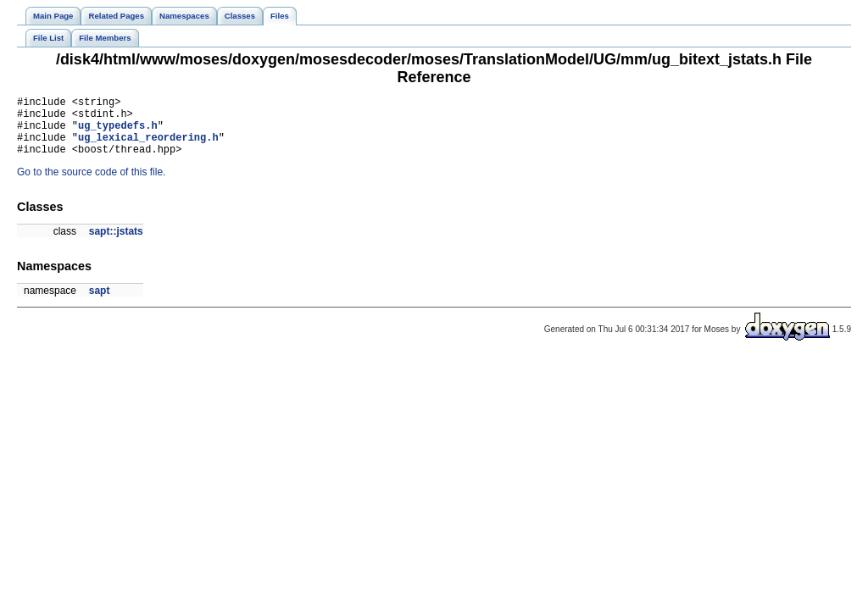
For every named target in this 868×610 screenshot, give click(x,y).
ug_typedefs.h (118, 133)
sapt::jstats (116, 244)
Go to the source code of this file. (91, 185)
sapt (100, 303)
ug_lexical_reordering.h (148, 147)
